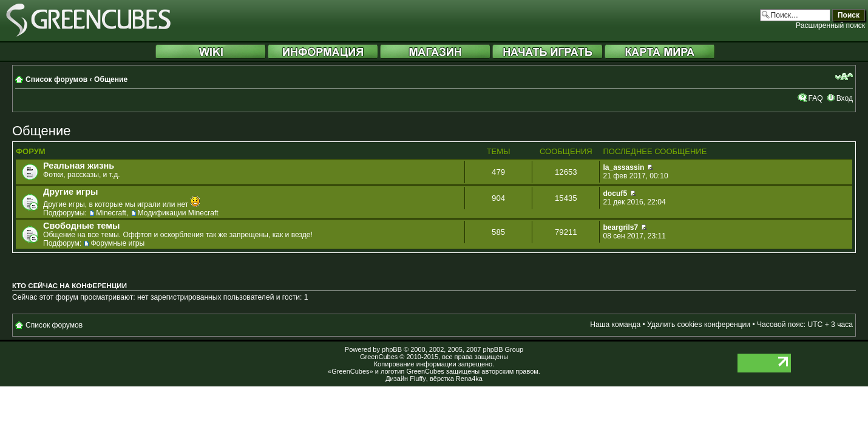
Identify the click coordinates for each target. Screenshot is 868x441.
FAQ (815, 98)
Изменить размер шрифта (844, 76)
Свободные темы (81, 226)
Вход (845, 98)
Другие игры (70, 192)
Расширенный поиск (830, 25)
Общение (111, 79)
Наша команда (615, 325)
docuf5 (615, 194)
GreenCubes (379, 357)
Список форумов (56, 79)
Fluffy (418, 379)
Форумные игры (117, 243)
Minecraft (111, 213)
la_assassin (623, 167)
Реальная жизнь (79, 166)
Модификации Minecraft (178, 213)
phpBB (392, 349)
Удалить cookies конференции (699, 325)
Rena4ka (469, 379)
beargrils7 (620, 227)
